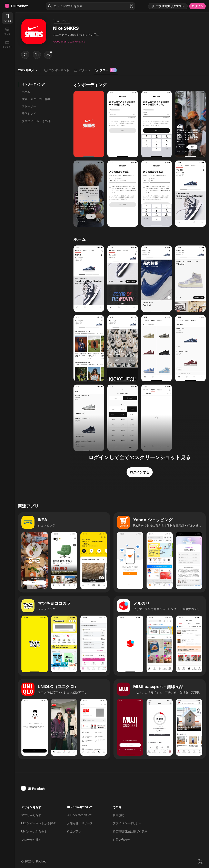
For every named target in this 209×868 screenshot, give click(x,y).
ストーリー (29, 106)
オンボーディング (33, 84)
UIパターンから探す (34, 831)
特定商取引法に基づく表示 (130, 831)
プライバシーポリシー (127, 823)
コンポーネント (57, 70)
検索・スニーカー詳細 (36, 99)
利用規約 (118, 815)
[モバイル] (7, 18)
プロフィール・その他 (36, 121)
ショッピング (62, 21)
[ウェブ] (7, 31)
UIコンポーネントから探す (38, 823)
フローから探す (31, 840)
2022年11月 (28, 70)
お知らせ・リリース (80, 823)
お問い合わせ (121, 840)
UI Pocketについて (79, 815)
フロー (106, 70)
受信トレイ (29, 114)
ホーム (26, 92)
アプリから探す (31, 815)
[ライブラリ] (7, 44)
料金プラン (74, 831)
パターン (82, 70)
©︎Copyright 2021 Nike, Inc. (69, 42)
